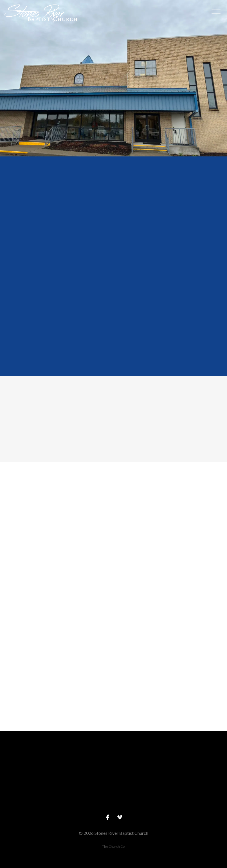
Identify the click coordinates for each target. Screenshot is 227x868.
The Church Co (113, 846)
